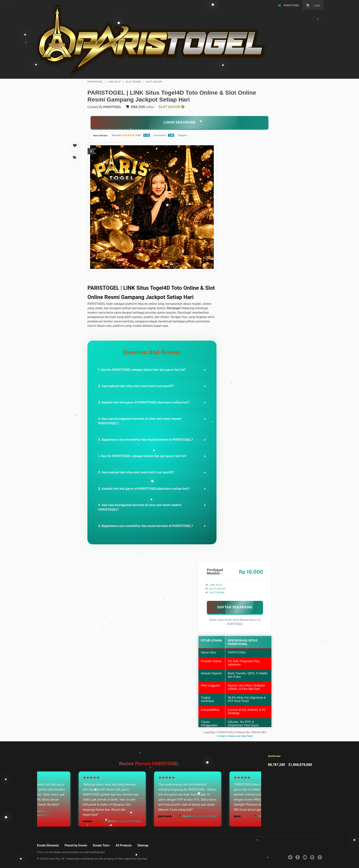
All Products (124, 845)
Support (182, 135)
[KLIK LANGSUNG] (179, 122)
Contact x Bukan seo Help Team (235, 736)
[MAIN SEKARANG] (235, 607)
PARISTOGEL (95, 82)
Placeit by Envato (76, 845)
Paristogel (174, 308)
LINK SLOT (114, 82)
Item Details (100, 135)
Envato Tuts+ (101, 845)
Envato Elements (48, 845)
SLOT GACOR (154, 82)
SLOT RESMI (133, 82)
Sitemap (143, 845)
